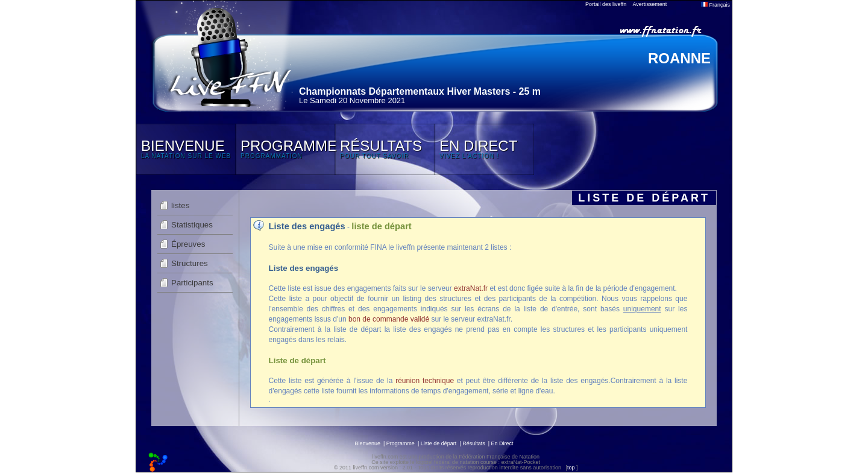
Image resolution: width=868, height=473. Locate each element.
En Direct (502, 443)
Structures (190, 263)
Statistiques (192, 225)
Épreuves (188, 244)
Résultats (474, 443)
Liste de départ (439, 443)
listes (180, 205)
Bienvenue (367, 443)
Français (715, 5)
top (571, 468)
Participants (192, 283)
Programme (401, 443)
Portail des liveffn (606, 4)
